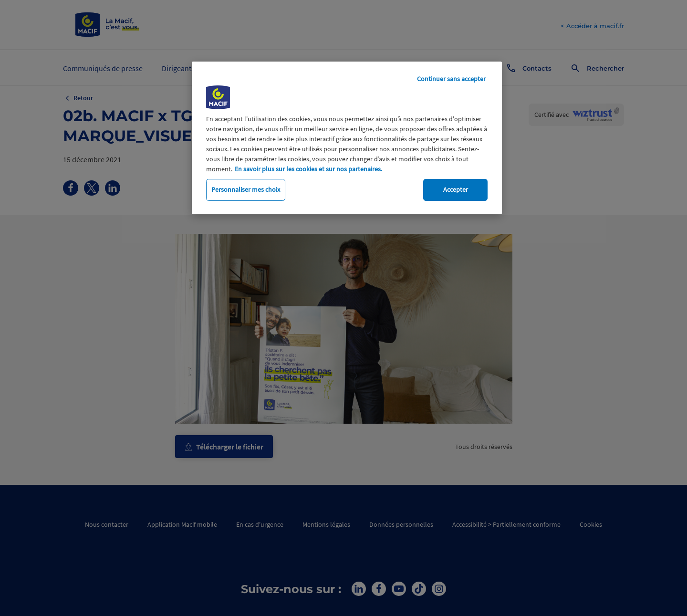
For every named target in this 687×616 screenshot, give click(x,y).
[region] (347, 138)
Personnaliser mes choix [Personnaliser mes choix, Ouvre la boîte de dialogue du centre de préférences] (246, 189)
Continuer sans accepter (451, 79)
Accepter (456, 189)
